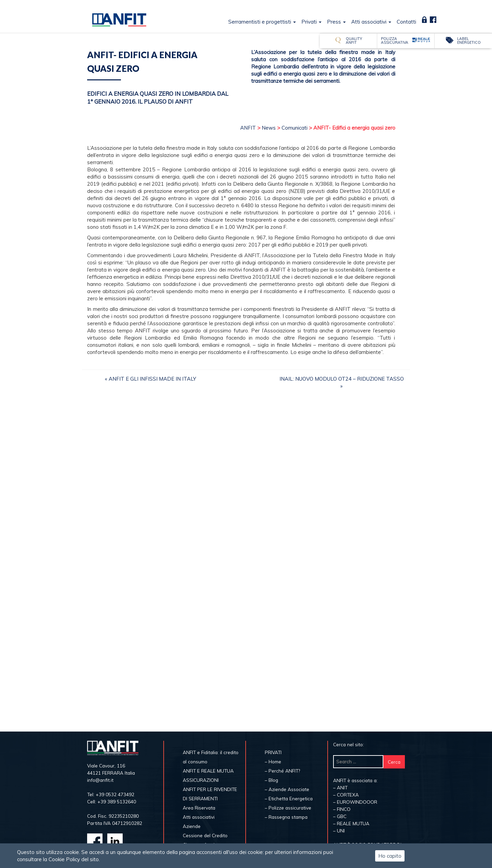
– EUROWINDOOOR (355, 802)
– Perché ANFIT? (282, 771)
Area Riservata (424, 20)
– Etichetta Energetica (289, 798)
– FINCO (342, 809)
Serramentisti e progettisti (262, 22)
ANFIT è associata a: (355, 780)
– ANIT (340, 787)
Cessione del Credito (205, 835)
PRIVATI (273, 752)
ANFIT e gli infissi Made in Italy (152, 379)
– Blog (271, 780)
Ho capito (390, 856)
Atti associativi (371, 22)
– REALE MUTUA (351, 823)
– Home (273, 761)
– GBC (340, 816)
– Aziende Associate (287, 789)
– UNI (339, 831)
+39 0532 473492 (115, 794)
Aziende (192, 826)
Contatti (406, 22)
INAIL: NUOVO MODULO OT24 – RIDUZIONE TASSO (342, 379)
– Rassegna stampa (286, 817)
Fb (433, 20)
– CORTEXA (346, 795)
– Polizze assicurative (288, 808)
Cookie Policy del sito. (74, 859)
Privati (311, 22)
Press (336, 22)
